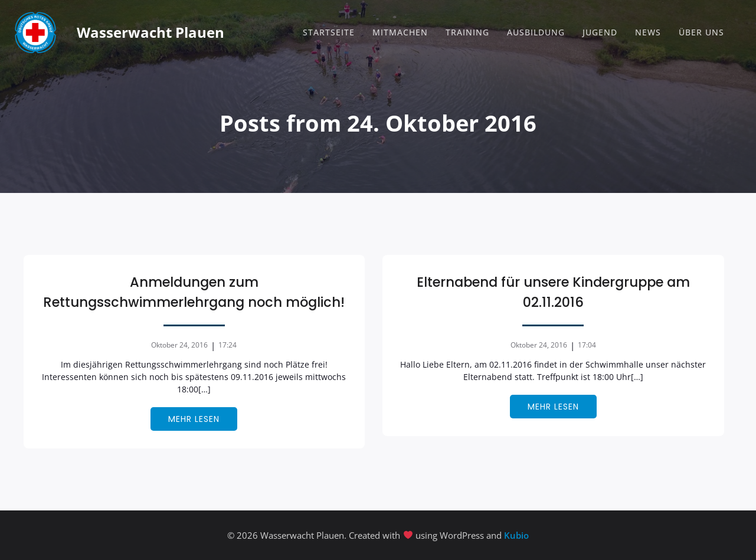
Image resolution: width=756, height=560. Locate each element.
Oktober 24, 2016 (179, 345)
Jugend (600, 32)
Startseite (329, 32)
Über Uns (701, 32)
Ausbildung (536, 32)
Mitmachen (400, 32)
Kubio (516, 535)
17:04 (587, 345)
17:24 (228, 345)
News (648, 32)
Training (467, 32)
